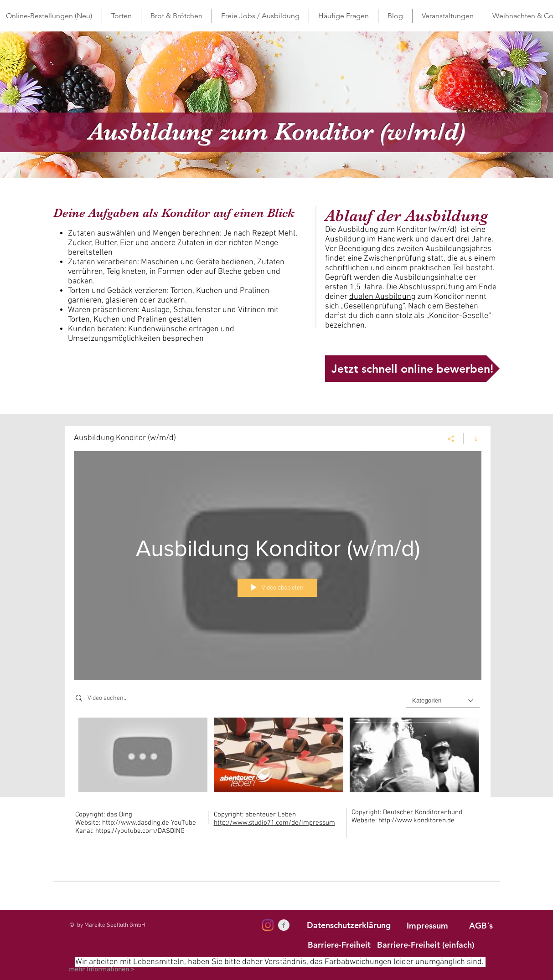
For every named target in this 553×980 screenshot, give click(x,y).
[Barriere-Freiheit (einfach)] (426, 945)
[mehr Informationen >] (102, 970)
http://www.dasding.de (136, 823)
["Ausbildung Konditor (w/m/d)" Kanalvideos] (278, 757)
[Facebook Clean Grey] (284, 925)
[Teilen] (451, 439)
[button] (121, 16)
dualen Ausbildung (382, 297)
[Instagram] (268, 925)
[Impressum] (428, 926)
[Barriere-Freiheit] (339, 945)
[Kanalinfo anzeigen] (473, 439)
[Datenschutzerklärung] (349, 925)
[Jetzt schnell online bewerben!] (412, 369)
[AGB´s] (481, 926)
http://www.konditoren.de (416, 821)
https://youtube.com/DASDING (141, 831)
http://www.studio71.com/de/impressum (274, 823)
